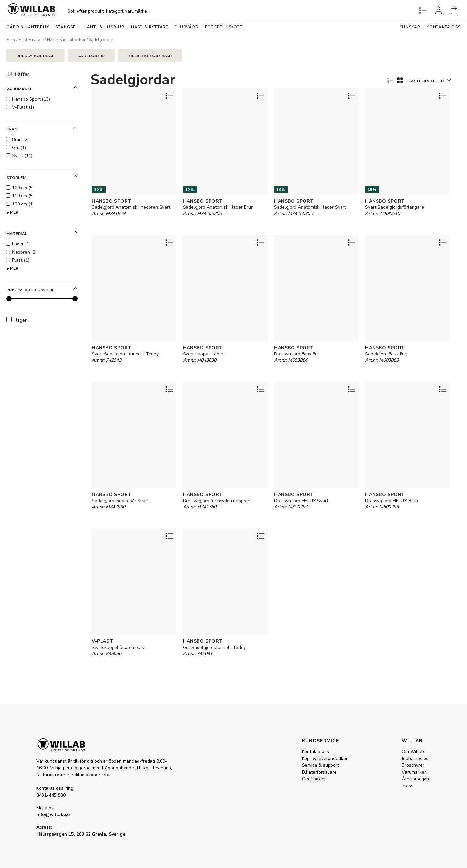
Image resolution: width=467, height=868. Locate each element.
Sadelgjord (91, 56)
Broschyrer (413, 765)
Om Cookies (314, 779)
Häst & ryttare (31, 40)
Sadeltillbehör (72, 40)
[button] (430, 80)
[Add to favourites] (169, 96)
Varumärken (414, 772)
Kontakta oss (444, 27)
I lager (17, 320)
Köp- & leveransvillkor (325, 758)
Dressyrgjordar (36, 56)
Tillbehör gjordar (150, 56)
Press (407, 786)
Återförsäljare (416, 779)
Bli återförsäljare (319, 772)
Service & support (320, 765)
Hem (11, 40)
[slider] (9, 299)
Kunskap (410, 27)
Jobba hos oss (416, 758)
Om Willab (413, 752)
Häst (51, 40)
